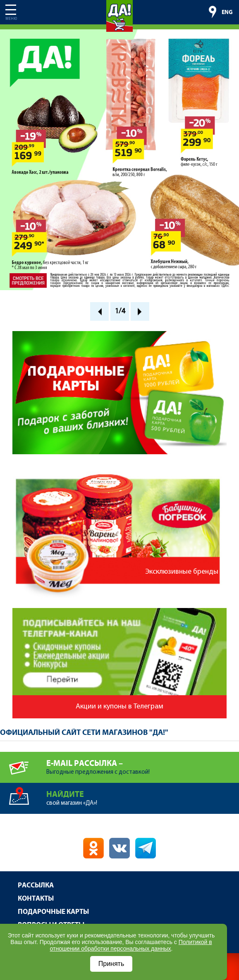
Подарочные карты (53, 912)
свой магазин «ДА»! (143, 795)
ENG (227, 12)
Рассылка (36, 886)
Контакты (36, 899)
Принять (111, 964)
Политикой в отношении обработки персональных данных (131, 945)
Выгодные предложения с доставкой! (143, 764)
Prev (99, 311)
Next (140, 311)
